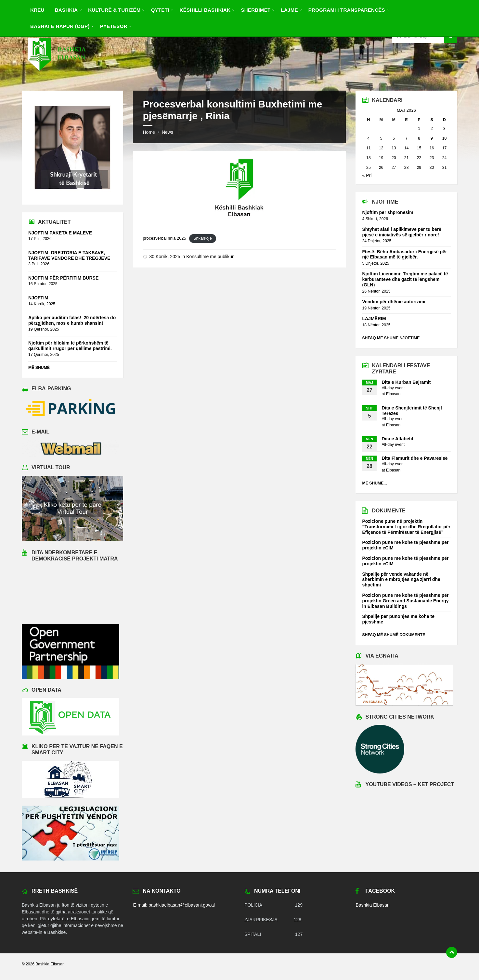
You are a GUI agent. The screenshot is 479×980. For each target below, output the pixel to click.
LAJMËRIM (374, 319)
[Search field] (425, 37)
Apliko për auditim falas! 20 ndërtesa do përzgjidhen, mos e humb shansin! (72, 320)
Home (149, 132)
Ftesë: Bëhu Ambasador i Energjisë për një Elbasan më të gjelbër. (404, 254)
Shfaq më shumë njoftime (391, 338)
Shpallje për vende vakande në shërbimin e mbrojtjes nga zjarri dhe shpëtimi (401, 580)
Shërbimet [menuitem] (256, 10)
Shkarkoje (203, 238)
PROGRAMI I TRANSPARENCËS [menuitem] (347, 10)
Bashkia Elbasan (372, 905)
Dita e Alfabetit (397, 439)
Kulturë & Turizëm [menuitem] (114, 10)
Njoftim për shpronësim (388, 212)
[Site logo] (56, 77)
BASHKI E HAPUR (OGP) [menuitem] (60, 26)
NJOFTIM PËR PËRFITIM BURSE (63, 278)
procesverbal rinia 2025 (164, 238)
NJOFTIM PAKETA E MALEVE (60, 233)
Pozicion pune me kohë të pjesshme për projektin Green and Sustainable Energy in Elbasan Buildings (405, 601)
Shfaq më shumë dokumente (394, 635)
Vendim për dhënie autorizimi (394, 302)
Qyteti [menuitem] (160, 10)
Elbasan (393, 394)
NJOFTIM (38, 298)
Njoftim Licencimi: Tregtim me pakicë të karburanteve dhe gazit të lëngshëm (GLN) (405, 279)
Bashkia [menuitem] (66, 10)
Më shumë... (374, 483)
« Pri (367, 175)
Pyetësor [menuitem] (114, 26)
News (168, 132)
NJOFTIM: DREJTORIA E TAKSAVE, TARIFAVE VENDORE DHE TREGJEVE (69, 255)
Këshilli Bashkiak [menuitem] (205, 10)
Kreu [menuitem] (37, 10)
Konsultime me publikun (210, 257)
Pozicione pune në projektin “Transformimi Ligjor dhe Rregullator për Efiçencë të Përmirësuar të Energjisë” (406, 527)
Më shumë (39, 368)
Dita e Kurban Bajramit (406, 382)
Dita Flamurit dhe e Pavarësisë (414, 458)
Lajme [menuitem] (289, 10)
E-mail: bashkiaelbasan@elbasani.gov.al (174, 905)
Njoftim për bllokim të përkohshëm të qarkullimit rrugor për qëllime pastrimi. (70, 346)
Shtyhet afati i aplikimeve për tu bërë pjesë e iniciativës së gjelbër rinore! (402, 232)
